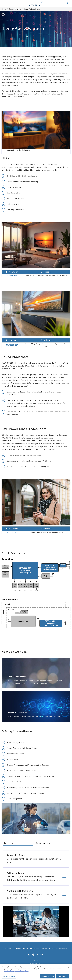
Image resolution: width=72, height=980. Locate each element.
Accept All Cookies (47, 976)
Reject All (63, 976)
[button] (68, 3)
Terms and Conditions (36, 963)
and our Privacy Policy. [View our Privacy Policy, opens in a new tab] (22, 971)
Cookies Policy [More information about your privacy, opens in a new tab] (9, 971)
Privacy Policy (36, 960)
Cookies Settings (9, 976)
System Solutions (15, 9)
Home (4, 9)
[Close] (69, 967)
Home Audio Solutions (32, 9)
